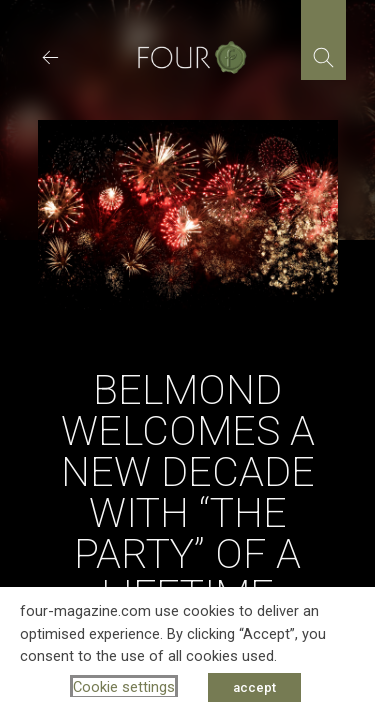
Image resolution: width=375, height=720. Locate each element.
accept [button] (254, 687)
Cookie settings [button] (124, 687)
